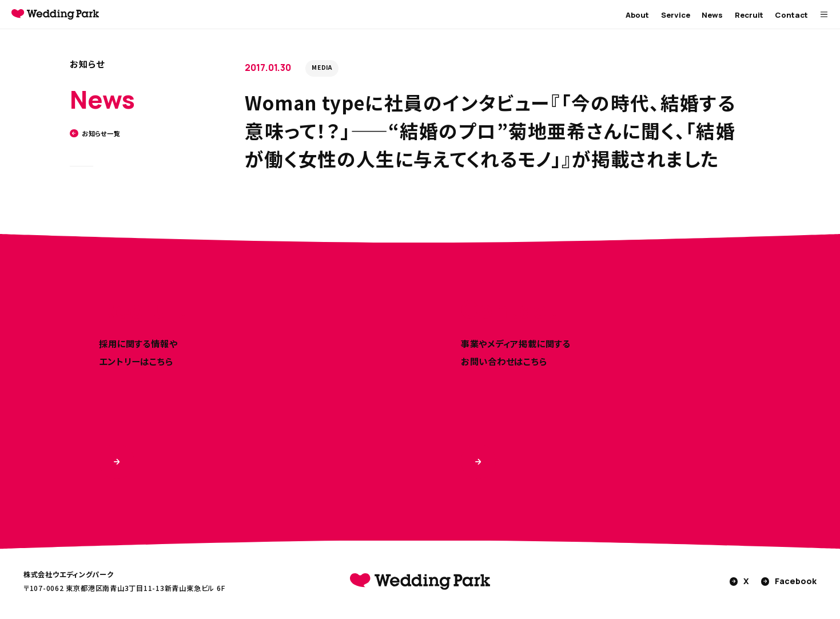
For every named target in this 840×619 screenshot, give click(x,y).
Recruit (749, 15)
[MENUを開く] (824, 15)
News (712, 15)
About (637, 15)
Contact (791, 15)
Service (676, 15)
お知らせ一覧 (95, 133)
